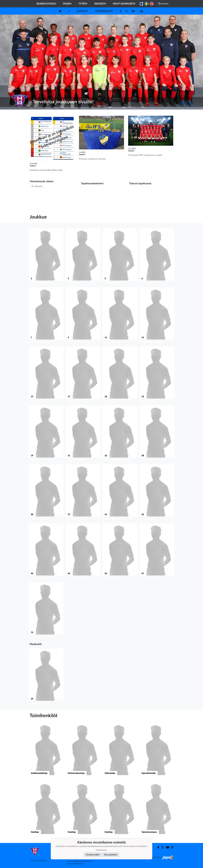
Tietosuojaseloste (38, 860)
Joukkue (82, 11)
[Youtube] (133, 11)
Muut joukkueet (124, 4)
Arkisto (163, 4)
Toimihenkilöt (104, 11)
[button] (15, 62)
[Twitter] (127, 11)
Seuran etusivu (46, 4)
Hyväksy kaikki (93, 855)
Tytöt (83, 4)
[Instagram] (171, 847)
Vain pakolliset (110, 855)
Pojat (67, 4)
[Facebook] (121, 11)
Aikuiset (100, 4)
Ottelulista (36, 196)
